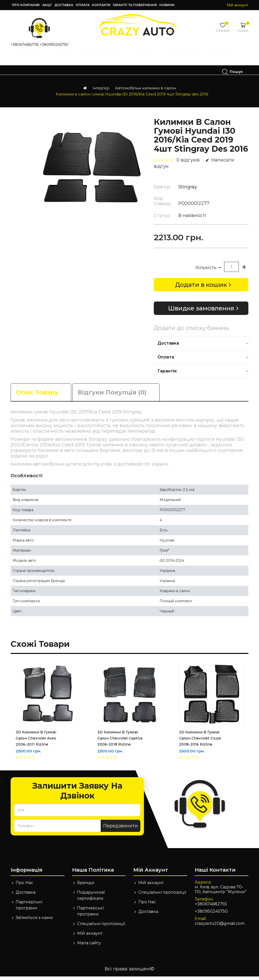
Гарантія (167, 375)
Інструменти (32, 59)
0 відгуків (188, 164)
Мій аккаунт (90, 937)
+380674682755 (25, 45)
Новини (167, 5)
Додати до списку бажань (191, 332)
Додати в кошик (201, 288)
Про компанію (26, 5)
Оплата (83, 5)
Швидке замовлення (201, 312)
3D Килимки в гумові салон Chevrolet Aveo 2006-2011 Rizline (36, 742)
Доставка (64, 5)
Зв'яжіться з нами (34, 921)
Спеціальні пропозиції (101, 927)
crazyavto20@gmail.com (220, 927)
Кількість (206, 271)
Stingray (188, 190)
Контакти (101, 5)
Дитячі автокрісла (105, 59)
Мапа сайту (89, 946)
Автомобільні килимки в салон (146, 92)
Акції (47, 5)
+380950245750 (54, 45)
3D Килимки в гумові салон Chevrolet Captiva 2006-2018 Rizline (120, 742)
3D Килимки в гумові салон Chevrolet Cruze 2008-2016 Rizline (200, 742)
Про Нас (24, 886)
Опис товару (37, 396)
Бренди (86, 886)
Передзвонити (121, 829)
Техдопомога (37, 72)
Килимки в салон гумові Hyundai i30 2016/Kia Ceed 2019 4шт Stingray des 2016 (132, 98)
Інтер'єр (66, 59)
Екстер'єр (145, 59)
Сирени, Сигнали (183, 59)
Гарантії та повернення (135, 5)
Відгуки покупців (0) (112, 396)
